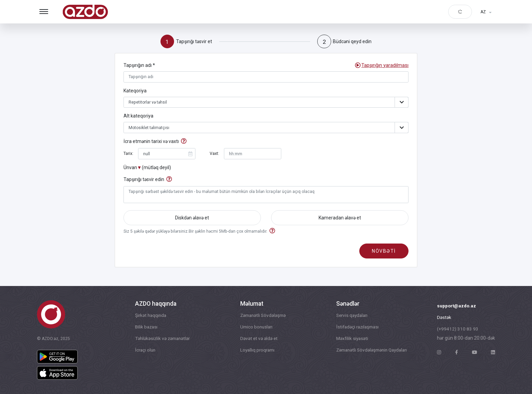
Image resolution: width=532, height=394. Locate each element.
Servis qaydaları (349, 316)
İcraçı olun (144, 351)
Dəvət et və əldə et (257, 339)
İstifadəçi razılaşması (355, 327)
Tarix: (128, 155)
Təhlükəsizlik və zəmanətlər (162, 339)
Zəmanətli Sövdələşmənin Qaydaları (370, 351)
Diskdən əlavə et (192, 219)
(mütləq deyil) (156, 168)
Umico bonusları (255, 327)
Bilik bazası (145, 327)
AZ (483, 12)
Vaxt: (214, 155)
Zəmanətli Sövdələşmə (262, 316)
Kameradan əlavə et (340, 219)
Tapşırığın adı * (139, 66)
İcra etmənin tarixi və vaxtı (151, 143)
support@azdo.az (457, 306)
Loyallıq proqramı (256, 351)
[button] (385, 66)
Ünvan (130, 168)
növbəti (384, 253)
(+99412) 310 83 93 (458, 330)
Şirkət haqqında (150, 316)
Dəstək (444, 318)
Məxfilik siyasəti (349, 339)
